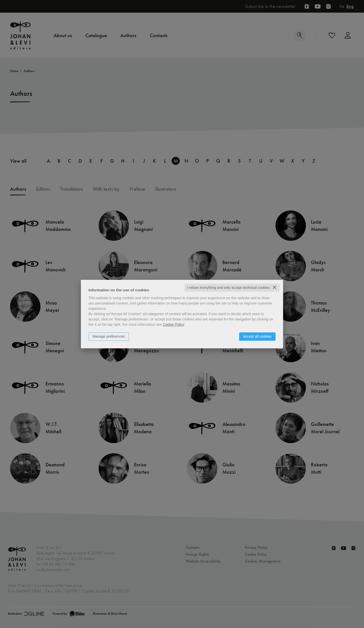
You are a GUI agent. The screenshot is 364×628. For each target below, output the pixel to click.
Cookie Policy (173, 324)
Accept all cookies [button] (257, 336)
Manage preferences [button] (109, 336)
